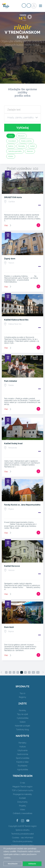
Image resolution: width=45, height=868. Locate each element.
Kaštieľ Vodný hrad (13, 443)
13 (38, 672)
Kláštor (11, 156)
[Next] (43, 672)
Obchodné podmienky (23, 841)
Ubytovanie (22, 750)
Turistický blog (22, 730)
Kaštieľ (32, 146)
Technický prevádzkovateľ (22, 834)
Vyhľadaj (23, 128)
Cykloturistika (23, 718)
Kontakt (22, 798)
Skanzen (30, 151)
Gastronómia (22, 754)
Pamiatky (22, 146)
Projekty (23, 806)
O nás (23, 783)
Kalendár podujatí (22, 726)
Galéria (11, 146)
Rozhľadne (23, 766)
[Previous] (1, 672)
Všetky (11, 136)
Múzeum (21, 136)
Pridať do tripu (38, 225)
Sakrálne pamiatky (15, 151)
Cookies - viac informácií (23, 838)
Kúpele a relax (22, 762)
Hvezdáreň (12, 141)
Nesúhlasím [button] (13, 864)
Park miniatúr (11, 381)
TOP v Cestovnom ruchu (22, 790)
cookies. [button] (7, 858)
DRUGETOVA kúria (13, 197)
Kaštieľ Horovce (12, 566)
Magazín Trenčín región (22, 787)
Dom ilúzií (9, 627)
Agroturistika (23, 770)
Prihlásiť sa (29, 5)
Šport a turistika (23, 758)
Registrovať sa (24, 5)
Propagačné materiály (22, 794)
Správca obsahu (22, 830)
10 (33, 672)
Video (22, 810)
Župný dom (10, 259)
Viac (6, 225)
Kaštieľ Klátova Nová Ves (16, 320)
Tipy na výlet (22, 714)
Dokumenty (22, 802)
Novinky (22, 710)
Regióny (23, 697)
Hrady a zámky (26, 141)
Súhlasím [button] (32, 864)
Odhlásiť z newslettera (22, 813)
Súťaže (23, 722)
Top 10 (22, 693)
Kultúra (23, 747)
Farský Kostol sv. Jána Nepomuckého (22, 505)
